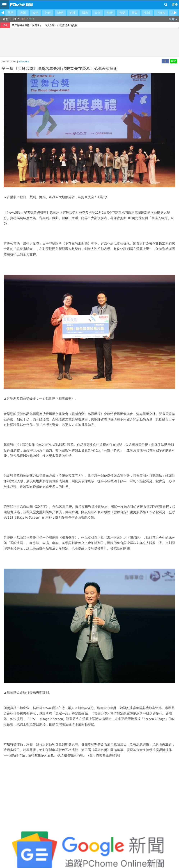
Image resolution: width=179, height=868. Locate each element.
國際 (85, 13)
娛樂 (122, 13)
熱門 (11, 13)
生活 (147, 13)
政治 (35, 13)
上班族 (161, 13)
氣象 (173, 19)
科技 (73, 13)
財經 (60, 13)
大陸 (97, 13)
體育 (135, 13)
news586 (24, 62)
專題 (23, 13)
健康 (110, 13)
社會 (48, 13)
